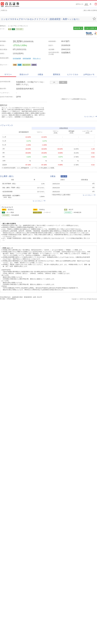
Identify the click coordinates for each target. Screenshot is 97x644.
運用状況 (57, 74)
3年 (63, 82)
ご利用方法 (4, 10)
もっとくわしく (91, 116)
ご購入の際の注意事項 (90, 10)
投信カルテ (24, 74)
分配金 (40, 74)
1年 (54, 82)
